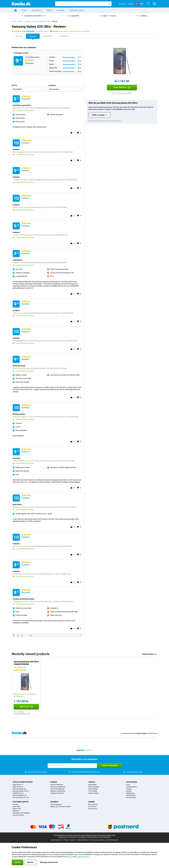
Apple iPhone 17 (18, 785)
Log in (131, 4)
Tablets (49, 10)
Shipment (16, 811)
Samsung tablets (94, 787)
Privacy (66, 840)
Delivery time (17, 809)
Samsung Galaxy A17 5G (21, 797)
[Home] (15, 10)
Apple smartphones (57, 785)
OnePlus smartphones (58, 789)
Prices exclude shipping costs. (106, 835)
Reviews (55, 21)
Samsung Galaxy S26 (19, 789)
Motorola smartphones (58, 791)
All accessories (131, 797)
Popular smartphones (23, 782)
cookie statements (83, 857)
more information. (105, 837)
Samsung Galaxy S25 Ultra (41, 21)
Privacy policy (93, 809)
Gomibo (91, 802)
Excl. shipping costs (125, 93)
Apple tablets (92, 785)
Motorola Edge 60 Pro (20, 795)
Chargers (129, 789)
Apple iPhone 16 (18, 787)
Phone (24, 10)
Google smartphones (57, 793)
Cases (128, 785)
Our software (92, 807)
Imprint (73, 840)
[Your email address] (72, 766)
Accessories (36, 10)
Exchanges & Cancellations (21, 813)
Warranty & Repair (18, 815)
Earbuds (129, 791)
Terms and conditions (98, 840)
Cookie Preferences (83, 840)
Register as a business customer (61, 807)
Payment (16, 804)
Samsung (27, 21)
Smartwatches (131, 795)
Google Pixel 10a (18, 793)
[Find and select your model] (83, 4)
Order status (17, 807)
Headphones (130, 793)
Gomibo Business (56, 804)
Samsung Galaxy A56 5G (21, 791)
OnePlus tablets (93, 793)
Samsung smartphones (58, 787)
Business (61, 10)
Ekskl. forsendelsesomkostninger (22, 713)
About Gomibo (93, 804)
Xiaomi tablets (93, 789)
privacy (70, 857)
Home (14, 21)
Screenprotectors (132, 787)
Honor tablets (93, 791)
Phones (54, 782)
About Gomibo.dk (56, 840)
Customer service (76, 10)
